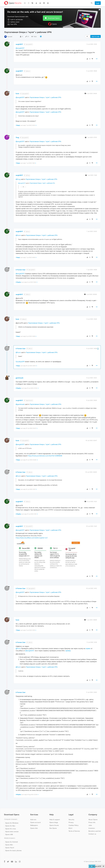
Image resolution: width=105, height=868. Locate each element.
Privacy (71, 822)
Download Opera (54, 18)
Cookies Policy (74, 825)
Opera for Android (11, 842)
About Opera (93, 820)
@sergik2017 (28, 44)
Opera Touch (10, 848)
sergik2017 (19, 44)
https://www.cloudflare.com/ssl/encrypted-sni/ (32, 538)
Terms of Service (74, 831)
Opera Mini (9, 845)
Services (34, 815)
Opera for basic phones (13, 851)
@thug (18, 179)
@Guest (27, 71)
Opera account (35, 822)
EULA (70, 828)
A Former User (21, 270)
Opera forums (54, 825)
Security (71, 820)
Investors (92, 828)
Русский (10, 37)
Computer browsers (11, 819)
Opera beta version (12, 832)
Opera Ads (34, 828)
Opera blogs (54, 822)
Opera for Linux (11, 829)
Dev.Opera (53, 828)
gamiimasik (20, 378)
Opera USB (9, 834)
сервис (88, 648)
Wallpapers (34, 825)
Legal (71, 815)
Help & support (55, 820)
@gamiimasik (28, 400)
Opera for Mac (10, 826)
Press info (92, 822)
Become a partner (95, 831)
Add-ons (33, 820)
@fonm (27, 232)
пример (68, 651)
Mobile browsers (10, 838)
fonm (17, 94)
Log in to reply (96, 36)
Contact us (92, 834)
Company (93, 815)
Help (51, 815)
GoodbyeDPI (20, 362)
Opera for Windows (12, 823)
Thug (17, 137)
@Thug (27, 175)
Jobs (90, 825)
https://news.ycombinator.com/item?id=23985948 (45, 456)
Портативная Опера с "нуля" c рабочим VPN (45, 97)
